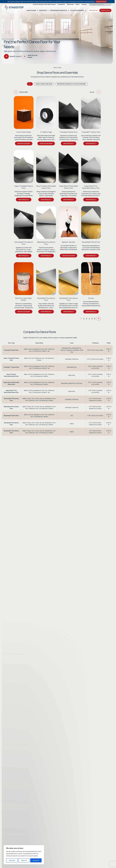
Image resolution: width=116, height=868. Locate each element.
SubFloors (43, 10)
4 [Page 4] (89, 493)
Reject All (24, 860)
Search (90, 4)
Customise (12, 860)
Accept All (36, 860)
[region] (24, 855)
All (30, 86)
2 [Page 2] (84, 493)
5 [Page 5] (92, 493)
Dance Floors (31, 10)
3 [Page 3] (87, 493)
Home (55, 68)
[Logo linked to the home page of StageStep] (14, 8)
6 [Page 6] (95, 493)
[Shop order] (89, 94)
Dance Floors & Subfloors (44, 86)
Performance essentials (58, 10)
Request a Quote (101, 2)
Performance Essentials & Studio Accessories (71, 86)
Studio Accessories (77, 10)
